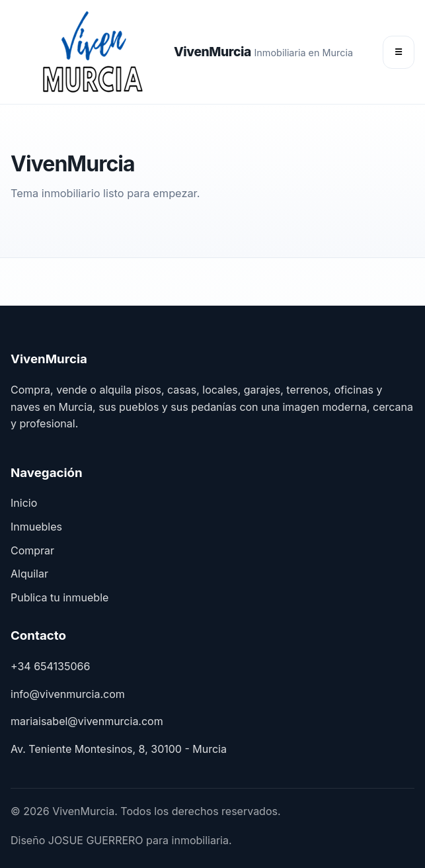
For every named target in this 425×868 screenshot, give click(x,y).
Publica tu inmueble (59, 597)
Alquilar (29, 574)
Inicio (24, 503)
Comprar (32, 550)
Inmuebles (36, 527)
